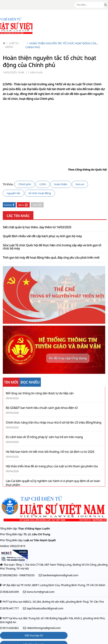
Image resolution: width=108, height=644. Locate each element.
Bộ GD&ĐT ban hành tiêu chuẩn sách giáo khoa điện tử (42, 408)
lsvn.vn (80, 184)
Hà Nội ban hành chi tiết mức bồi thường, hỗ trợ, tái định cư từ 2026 (50, 452)
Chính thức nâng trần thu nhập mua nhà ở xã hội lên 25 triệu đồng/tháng (54, 423)
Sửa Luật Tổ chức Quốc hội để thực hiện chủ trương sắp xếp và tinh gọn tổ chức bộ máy (52, 247)
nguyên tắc (13, 193)
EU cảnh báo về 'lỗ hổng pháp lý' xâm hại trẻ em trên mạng (44, 437)
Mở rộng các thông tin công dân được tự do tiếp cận (40, 393)
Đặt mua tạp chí (34, 635)
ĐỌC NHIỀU (30, 382)
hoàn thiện (61, 184)
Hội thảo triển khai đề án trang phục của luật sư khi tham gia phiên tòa (52, 466)
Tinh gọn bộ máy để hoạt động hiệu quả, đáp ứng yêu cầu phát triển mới (51, 258)
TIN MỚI (11, 382)
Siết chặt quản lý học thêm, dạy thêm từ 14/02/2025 (37, 227)
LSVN (43, 184)
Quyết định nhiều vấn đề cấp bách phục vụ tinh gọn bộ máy (42, 236)
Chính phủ (25, 184)
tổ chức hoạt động (40, 193)
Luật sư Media (12, 45)
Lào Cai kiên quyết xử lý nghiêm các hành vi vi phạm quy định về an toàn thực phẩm (53, 483)
